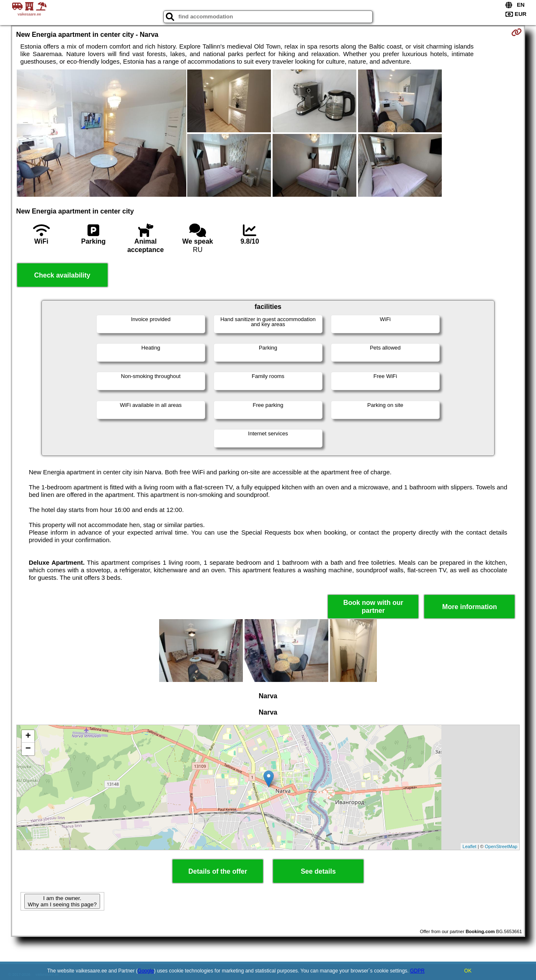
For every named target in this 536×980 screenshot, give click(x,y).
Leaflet (470, 846)
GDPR (417, 971)
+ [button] (28, 736)
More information (470, 607)
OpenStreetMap (501, 846)
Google (146, 971)
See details (318, 871)
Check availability (62, 275)
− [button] (28, 749)
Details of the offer (218, 871)
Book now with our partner (373, 607)
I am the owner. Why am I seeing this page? (62, 901)
